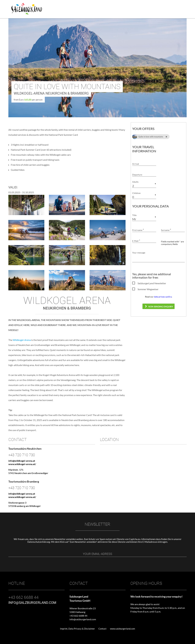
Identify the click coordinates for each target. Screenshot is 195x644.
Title (134, 215)
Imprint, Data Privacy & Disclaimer (77, 629)
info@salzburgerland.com (83, 619)
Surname (166, 230)
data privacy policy (163, 297)
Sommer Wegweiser (148, 289)
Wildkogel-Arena (22, 340)
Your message (139, 253)
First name (138, 230)
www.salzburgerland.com (122, 629)
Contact (102, 629)
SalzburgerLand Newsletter (152, 283)
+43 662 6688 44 (78, 616)
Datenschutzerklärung (39, 542)
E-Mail (136, 241)
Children (136, 193)
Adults (135, 182)
